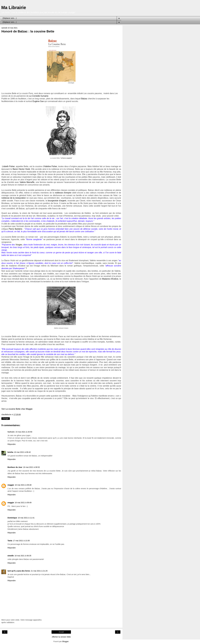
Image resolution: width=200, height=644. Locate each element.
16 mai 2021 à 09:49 (23, 503)
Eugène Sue (38, 101)
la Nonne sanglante (66, 158)
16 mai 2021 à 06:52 (31, 467)
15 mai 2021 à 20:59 (24, 432)
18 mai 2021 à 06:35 (23, 556)
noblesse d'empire (63, 193)
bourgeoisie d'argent (57, 201)
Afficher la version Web (61, 637)
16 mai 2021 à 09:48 (23, 485)
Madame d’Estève (110, 279)
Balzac (84, 99)
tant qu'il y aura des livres (19, 571)
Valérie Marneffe (27, 182)
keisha (10, 452)
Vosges (19, 245)
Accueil (61, 632)
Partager (6, 419)
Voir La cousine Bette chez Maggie (17, 409)
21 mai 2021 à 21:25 (39, 571)
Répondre (12, 444)
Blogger (65, 641)
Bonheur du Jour (15, 467)
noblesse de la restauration (14, 198)
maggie (11, 485)
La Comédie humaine (39, 96)
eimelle (11, 556)
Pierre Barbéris (15, 229)
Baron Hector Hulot (21, 169)
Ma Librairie (14, 8)
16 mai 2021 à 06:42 (22, 452)
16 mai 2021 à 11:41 (26, 518)
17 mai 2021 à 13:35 (21, 541)
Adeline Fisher (51, 166)
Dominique (12, 518)
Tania (10, 541)
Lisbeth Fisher (8, 166)
